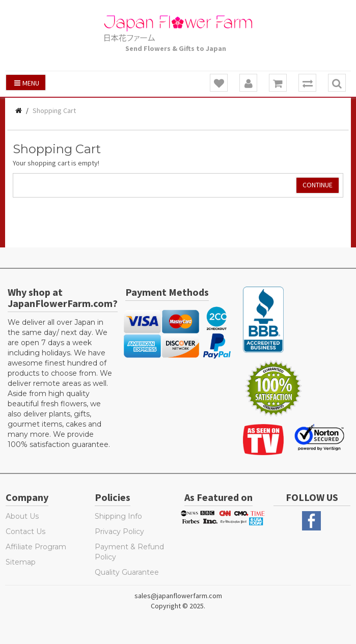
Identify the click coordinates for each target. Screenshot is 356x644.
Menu (27, 83)
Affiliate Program (36, 547)
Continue (318, 185)
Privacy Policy (119, 531)
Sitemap (21, 562)
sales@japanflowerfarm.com (178, 596)
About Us (22, 516)
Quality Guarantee (127, 572)
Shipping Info (118, 516)
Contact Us (25, 531)
